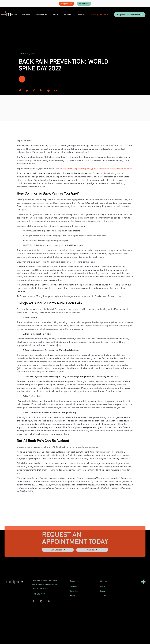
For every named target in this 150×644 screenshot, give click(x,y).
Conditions (74, 593)
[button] (41, 15)
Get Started (58, 553)
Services (26, 15)
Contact (80, 15)
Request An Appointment (130, 15)
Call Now (92, 553)
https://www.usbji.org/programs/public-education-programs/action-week (96, 168)
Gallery (55, 15)
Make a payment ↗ (99, 15)
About (14, 15)
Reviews (67, 15)
